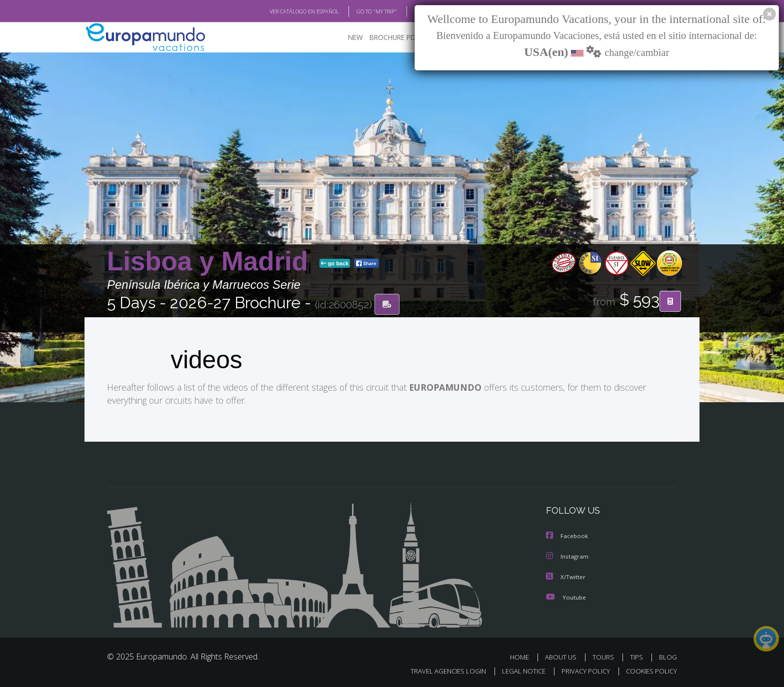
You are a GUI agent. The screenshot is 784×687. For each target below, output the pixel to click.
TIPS (638, 656)
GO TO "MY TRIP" (360, 11)
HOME (523, 656)
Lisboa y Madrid (211, 262)
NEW (345, 38)
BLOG (409, 11)
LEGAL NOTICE (517, 670)
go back (335, 264)
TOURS (605, 656)
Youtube (566, 596)
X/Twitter (566, 576)
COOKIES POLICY (649, 670)
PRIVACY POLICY (581, 670)
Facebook (567, 536)
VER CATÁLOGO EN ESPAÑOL (281, 11)
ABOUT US (563, 656)
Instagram (568, 556)
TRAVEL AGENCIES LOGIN (439, 670)
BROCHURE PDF (387, 38)
